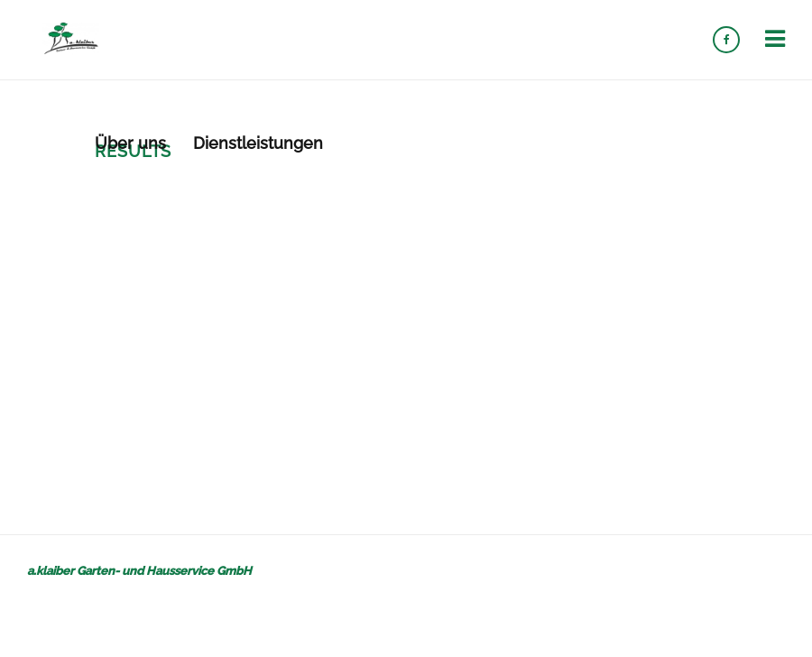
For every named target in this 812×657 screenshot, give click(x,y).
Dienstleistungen (258, 143)
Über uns (130, 143)
